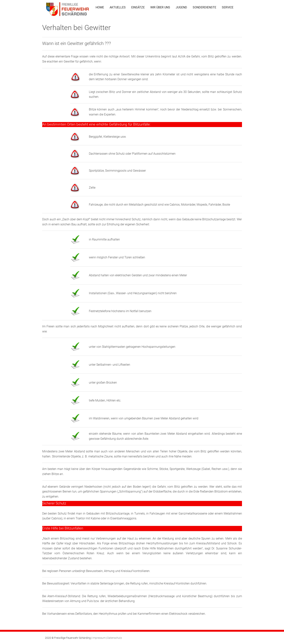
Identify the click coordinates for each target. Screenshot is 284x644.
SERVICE (228, 7)
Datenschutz (115, 638)
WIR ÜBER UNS (160, 7)
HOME (100, 7)
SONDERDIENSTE (204, 7)
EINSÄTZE (138, 7)
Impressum (99, 638)
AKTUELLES (118, 7)
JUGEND (181, 7)
